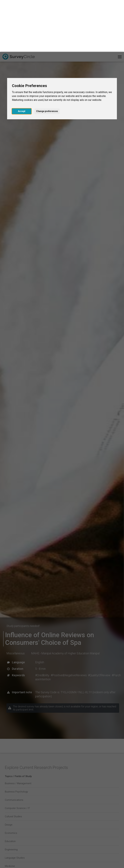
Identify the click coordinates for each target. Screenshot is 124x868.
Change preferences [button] (47, 59)
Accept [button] (22, 59)
